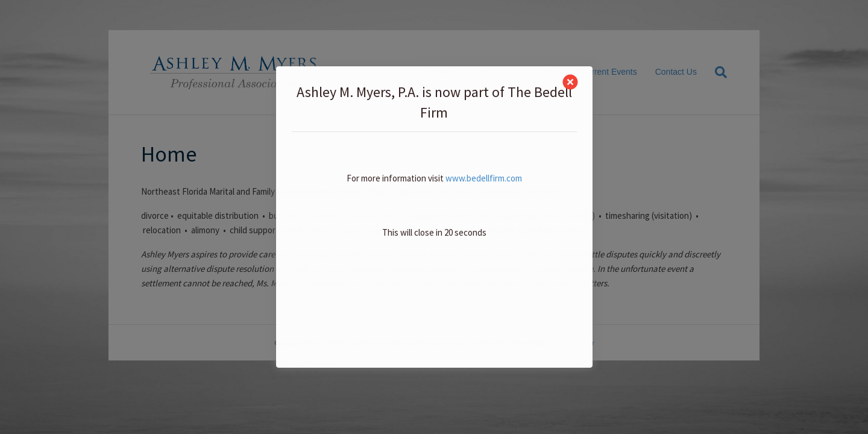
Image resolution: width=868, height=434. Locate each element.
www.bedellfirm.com (484, 178)
